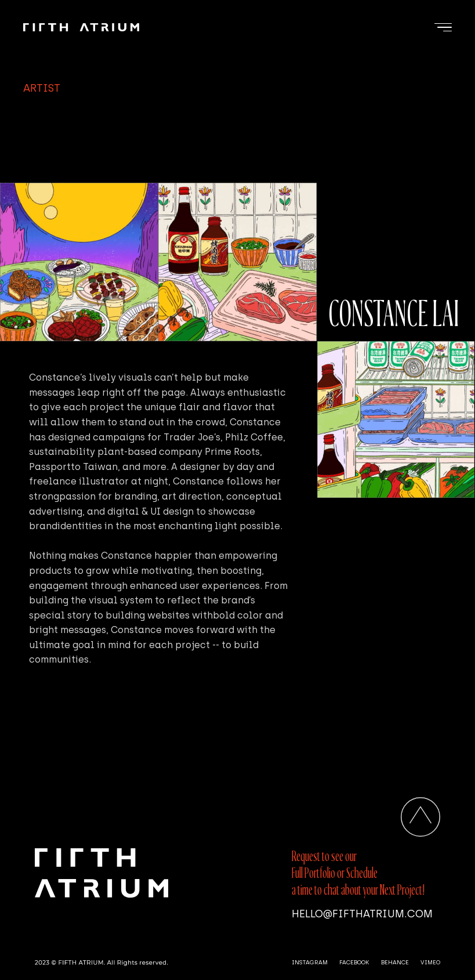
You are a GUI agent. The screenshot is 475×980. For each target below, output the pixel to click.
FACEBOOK (354, 962)
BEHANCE (395, 962)
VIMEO (430, 962)
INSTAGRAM (310, 962)
